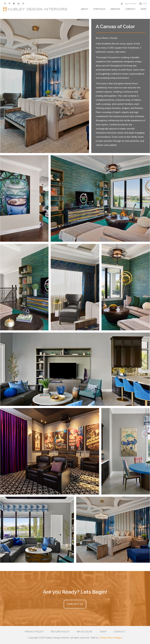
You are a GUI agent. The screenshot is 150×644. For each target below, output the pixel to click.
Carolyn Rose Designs (111, 638)
